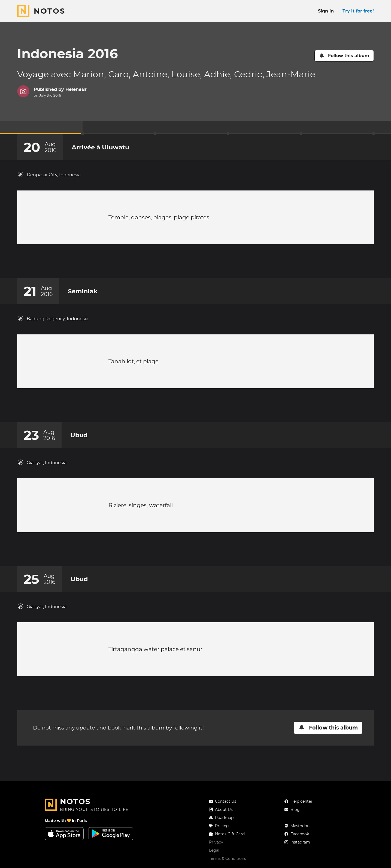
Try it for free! (358, 11)
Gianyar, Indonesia (42, 473)
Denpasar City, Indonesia (49, 175)
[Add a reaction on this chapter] (185, 264)
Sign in (326, 11)
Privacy (216, 842)
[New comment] (206, 264)
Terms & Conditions (228, 858)
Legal (214, 850)
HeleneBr (76, 89)
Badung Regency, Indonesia (53, 324)
